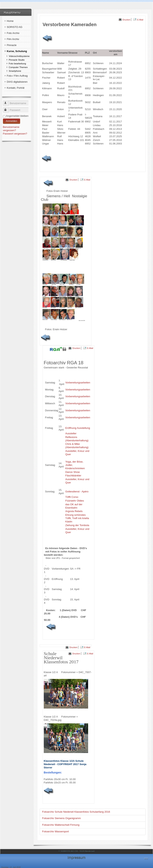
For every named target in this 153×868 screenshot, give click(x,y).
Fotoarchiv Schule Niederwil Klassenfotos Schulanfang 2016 (76, 812)
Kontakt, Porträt (16, 88)
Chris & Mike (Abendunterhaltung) (77, 446)
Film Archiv (13, 39)
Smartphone (15, 71)
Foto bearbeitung (17, 63)
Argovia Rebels (74, 511)
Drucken (125, 20)
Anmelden (12, 121)
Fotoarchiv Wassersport (56, 831)
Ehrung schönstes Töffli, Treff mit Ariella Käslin (77, 518)
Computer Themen (18, 67)
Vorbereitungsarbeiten (78, 383)
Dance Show (72, 472)
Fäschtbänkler (73, 476)
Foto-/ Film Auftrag (17, 76)
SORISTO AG (15, 27)
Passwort (8, 108)
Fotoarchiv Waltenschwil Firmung (61, 825)
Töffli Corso (72, 497)
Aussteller (71, 433)
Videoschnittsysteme (19, 56)
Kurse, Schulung (17, 51)
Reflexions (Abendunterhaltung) (77, 439)
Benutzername (8, 102)
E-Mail (138, 20)
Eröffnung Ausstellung (78, 428)
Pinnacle (12, 45)
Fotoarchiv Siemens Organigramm (62, 818)
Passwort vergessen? (15, 134)
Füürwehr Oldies (75, 501)
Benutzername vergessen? (11, 129)
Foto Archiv (13, 33)
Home (10, 21)
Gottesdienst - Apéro (77, 492)
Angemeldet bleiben (17, 116)
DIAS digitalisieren (17, 82)
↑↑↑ (146, 858)
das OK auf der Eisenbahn (74, 506)
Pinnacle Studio (17, 60)
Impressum (76, 857)
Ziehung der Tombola (77, 525)
